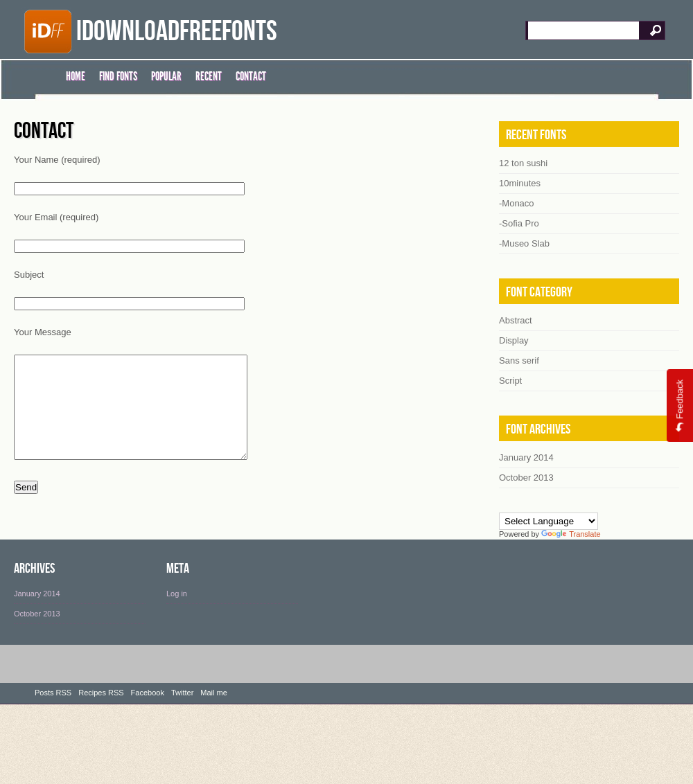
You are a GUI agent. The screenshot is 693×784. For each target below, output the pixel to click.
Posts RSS (53, 706)
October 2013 (37, 627)
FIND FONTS (118, 76)
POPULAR (166, 76)
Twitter (182, 706)
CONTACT (251, 76)
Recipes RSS (101, 706)
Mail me (214, 706)
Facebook (148, 706)
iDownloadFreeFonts (177, 32)
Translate (571, 534)
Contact (44, 131)
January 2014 (37, 607)
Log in (177, 607)
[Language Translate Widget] (549, 521)
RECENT (209, 76)
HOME (76, 76)
